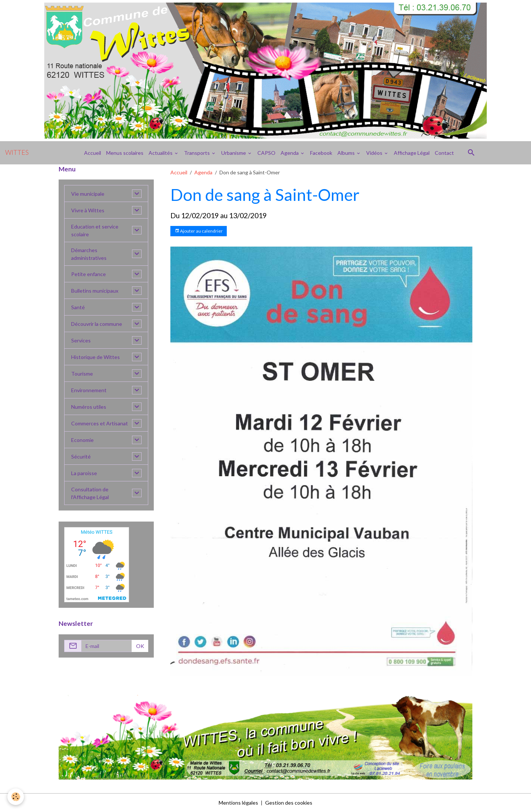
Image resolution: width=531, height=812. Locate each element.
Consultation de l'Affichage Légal (90, 493)
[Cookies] (16, 797)
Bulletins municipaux (95, 291)
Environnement (89, 390)
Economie (82, 440)
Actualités (161, 153)
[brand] (17, 153)
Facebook (321, 153)
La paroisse (84, 473)
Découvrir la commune (97, 324)
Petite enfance (88, 274)
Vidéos (375, 153)
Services (81, 340)
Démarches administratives (89, 254)
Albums (347, 153)
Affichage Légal (412, 153)
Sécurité (81, 456)
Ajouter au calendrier (199, 231)
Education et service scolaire (95, 230)
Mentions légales (238, 803)
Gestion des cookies (289, 803)
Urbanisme (234, 153)
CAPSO (266, 153)
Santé (78, 307)
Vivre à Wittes (88, 210)
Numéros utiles (89, 407)
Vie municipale (88, 194)
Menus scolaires (125, 153)
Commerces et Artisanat (100, 423)
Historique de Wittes (96, 357)
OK (140, 646)
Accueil (93, 153)
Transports (197, 153)
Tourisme (82, 374)
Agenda (290, 153)
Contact (444, 153)
